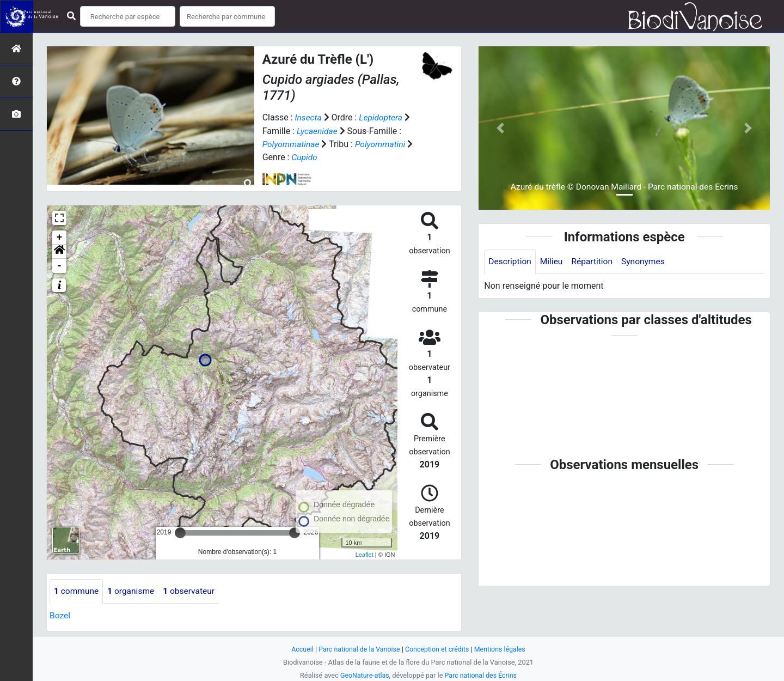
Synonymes (647, 262)
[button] (59, 251)
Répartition (595, 262)
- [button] (60, 265)
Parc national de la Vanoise (358, 649)
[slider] (180, 532)
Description (510, 262)
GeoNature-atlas (363, 675)
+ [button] (60, 236)
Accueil (299, 649)
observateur (193, 590)
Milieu (553, 262)
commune (77, 590)
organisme (133, 590)
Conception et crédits (438, 649)
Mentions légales (502, 649)
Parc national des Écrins (482, 675)
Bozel (60, 615)
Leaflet (365, 554)
